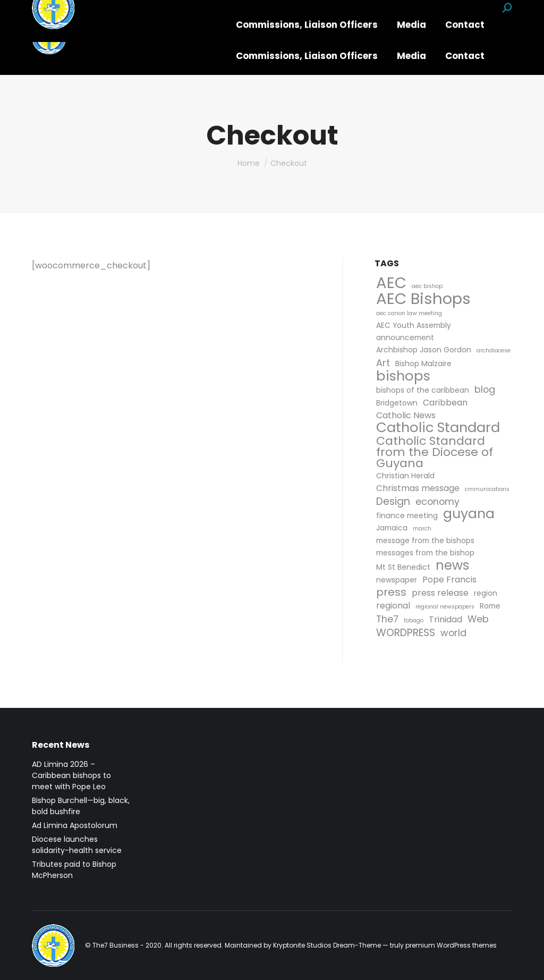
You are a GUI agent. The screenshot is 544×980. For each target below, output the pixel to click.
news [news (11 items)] (452, 565)
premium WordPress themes (451, 945)
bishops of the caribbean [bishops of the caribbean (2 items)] (423, 390)
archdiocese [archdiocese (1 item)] (494, 350)
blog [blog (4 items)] (485, 389)
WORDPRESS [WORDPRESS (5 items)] (406, 633)
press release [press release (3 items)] (440, 593)
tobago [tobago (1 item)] (414, 620)
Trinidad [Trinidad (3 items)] (445, 619)
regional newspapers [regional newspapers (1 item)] (445, 607)
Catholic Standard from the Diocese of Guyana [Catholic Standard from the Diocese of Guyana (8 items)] (435, 452)
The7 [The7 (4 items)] (387, 619)
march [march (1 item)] (422, 529)
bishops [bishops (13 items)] (403, 376)
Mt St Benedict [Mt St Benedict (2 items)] (403, 567)
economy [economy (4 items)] (437, 501)
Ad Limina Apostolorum (75, 825)
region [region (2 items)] (486, 593)
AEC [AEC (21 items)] (391, 283)
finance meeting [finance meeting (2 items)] (407, 516)
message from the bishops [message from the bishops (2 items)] (425, 540)
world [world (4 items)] (453, 633)
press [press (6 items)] (391, 592)
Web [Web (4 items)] (478, 619)
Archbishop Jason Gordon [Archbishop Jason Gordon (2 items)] (424, 350)
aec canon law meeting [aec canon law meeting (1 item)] (409, 313)
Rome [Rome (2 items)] (490, 606)
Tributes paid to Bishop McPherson (74, 870)
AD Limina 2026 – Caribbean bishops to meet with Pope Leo (71, 775)
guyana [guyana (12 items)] (469, 514)
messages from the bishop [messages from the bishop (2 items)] (425, 553)
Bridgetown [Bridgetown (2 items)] (397, 403)
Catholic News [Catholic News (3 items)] (406, 415)
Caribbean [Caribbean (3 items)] (445, 403)
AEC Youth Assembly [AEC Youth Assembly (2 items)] (414, 325)
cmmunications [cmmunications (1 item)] (487, 489)
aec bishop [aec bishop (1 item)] (427, 286)
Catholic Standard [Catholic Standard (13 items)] (438, 428)
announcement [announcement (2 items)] (405, 337)
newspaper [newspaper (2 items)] (397, 580)
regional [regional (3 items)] (393, 606)
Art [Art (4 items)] (383, 363)
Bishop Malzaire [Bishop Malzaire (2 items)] (423, 364)
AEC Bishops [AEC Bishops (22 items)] (423, 298)
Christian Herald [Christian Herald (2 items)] (405, 476)
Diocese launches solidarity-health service (77, 845)
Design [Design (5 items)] (393, 501)
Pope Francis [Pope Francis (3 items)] (449, 580)
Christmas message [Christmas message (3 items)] (418, 488)
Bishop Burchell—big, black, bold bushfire (81, 806)
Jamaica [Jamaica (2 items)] (392, 528)
